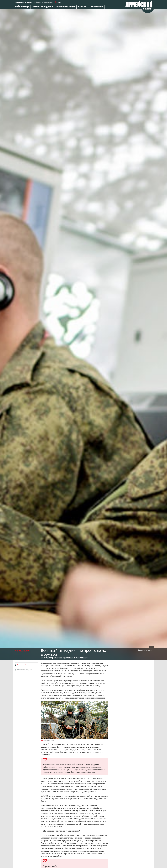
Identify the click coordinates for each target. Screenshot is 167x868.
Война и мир (22, 7)
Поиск (59, 2)
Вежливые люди (66, 7)
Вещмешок (97, 7)
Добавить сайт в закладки (44, 2)
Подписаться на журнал (24, 2)
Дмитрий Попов (24, 665)
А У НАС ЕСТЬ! (22, 651)
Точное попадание (43, 7)
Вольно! (83, 7)
